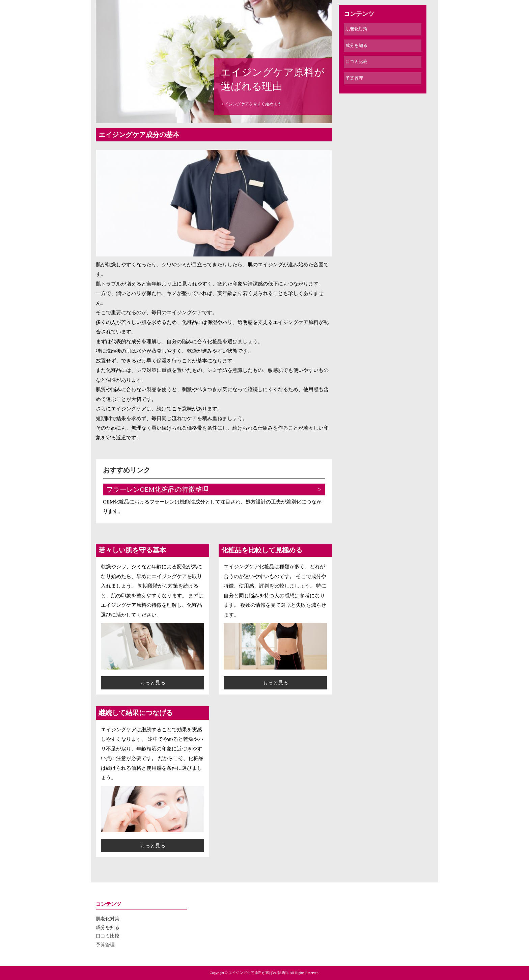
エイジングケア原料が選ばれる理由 (273, 79)
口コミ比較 (356, 62)
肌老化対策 (356, 29)
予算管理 (354, 78)
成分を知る (356, 45)
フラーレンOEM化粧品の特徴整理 (157, 489)
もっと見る (153, 683)
